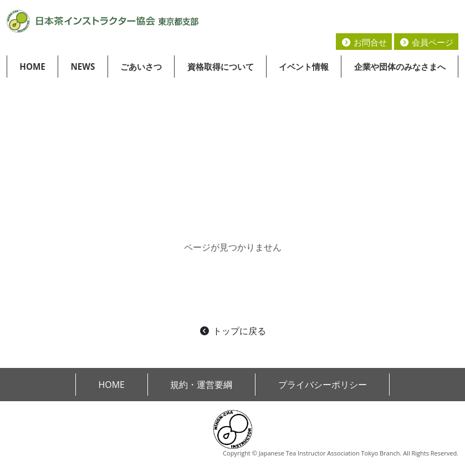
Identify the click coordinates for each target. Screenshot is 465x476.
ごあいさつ (141, 66)
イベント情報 (304, 66)
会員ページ (426, 42)
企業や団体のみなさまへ (400, 66)
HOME (32, 66)
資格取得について (221, 66)
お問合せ (364, 42)
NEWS (83, 66)
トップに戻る (232, 331)
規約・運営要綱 (201, 385)
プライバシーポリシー (323, 385)
